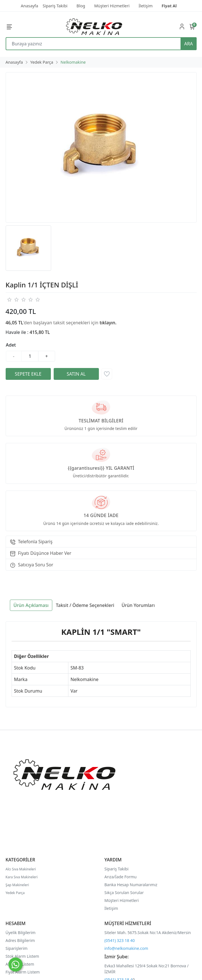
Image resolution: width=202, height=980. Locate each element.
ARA (188, 44)
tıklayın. (108, 323)
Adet (11, 345)
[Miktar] (30, 356)
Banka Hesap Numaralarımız (131, 885)
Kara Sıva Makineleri (22, 877)
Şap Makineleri (17, 885)
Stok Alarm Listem (22, 956)
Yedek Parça (15, 893)
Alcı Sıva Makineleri (21, 869)
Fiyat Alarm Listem (23, 972)
